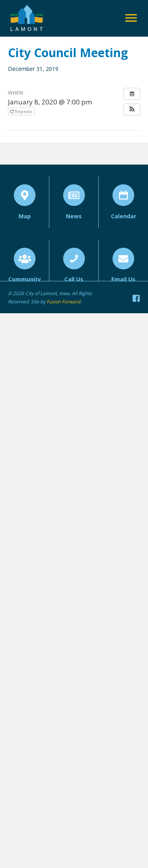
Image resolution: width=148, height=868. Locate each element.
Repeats (22, 111)
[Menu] (131, 18)
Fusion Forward (63, 302)
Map (25, 228)
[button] (132, 110)
